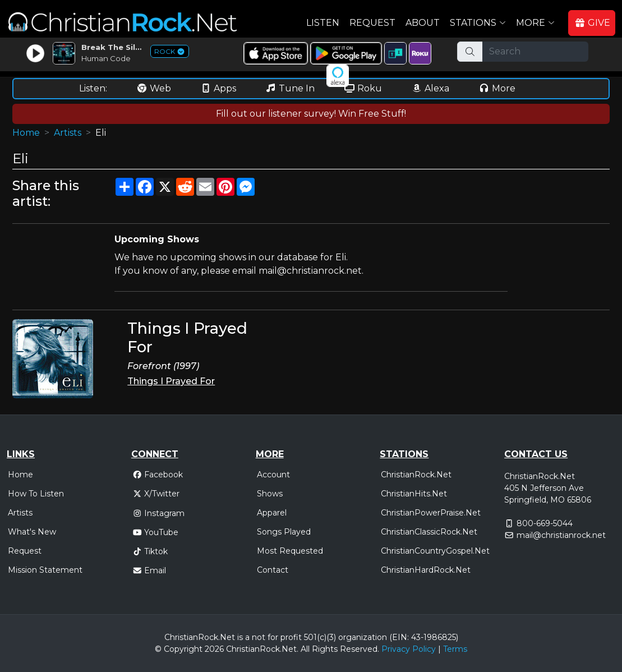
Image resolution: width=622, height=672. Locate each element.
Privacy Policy (409, 649)
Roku (363, 88)
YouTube (156, 532)
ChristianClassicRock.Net (429, 532)
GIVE (592, 23)
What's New (32, 532)
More (497, 88)
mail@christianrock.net (561, 535)
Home (26, 133)
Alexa (430, 88)
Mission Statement (45, 570)
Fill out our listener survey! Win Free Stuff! (311, 114)
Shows (270, 494)
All (305, 649)
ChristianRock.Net (416, 475)
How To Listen (36, 494)
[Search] (535, 52)
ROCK (170, 51)
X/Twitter (156, 494)
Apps (218, 88)
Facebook (158, 475)
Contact (273, 570)
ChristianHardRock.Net (426, 570)
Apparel (272, 513)
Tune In (290, 88)
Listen (323, 23)
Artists (68, 133)
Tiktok (150, 551)
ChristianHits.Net (414, 494)
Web (154, 88)
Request (372, 23)
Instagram (159, 513)
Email (149, 570)
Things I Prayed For (171, 381)
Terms (455, 649)
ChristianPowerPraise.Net (431, 513)
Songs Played (284, 532)
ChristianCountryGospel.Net (435, 551)
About (423, 23)
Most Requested (290, 551)
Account (273, 475)
